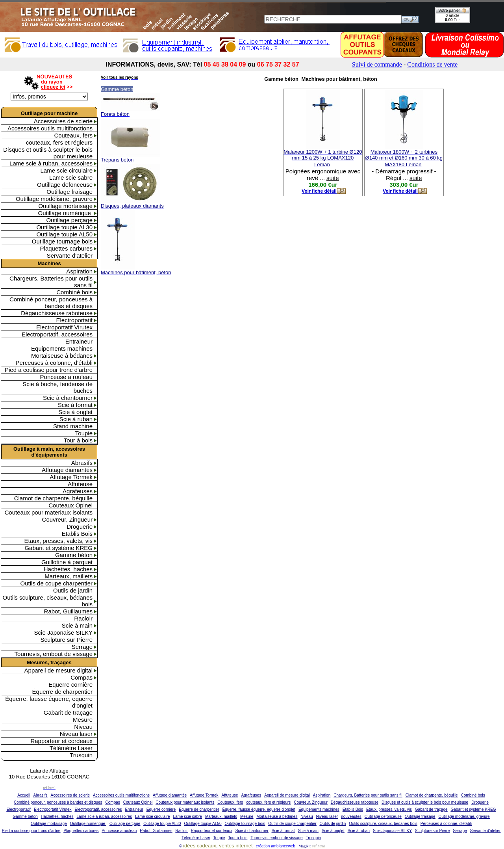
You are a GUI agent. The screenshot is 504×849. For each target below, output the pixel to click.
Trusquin (81, 755)
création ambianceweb (276, 846)
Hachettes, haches (68, 569)
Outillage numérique (65, 213)
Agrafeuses (78, 491)
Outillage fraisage (69, 192)
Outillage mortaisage (65, 206)
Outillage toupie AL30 (64, 227)
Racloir (83, 618)
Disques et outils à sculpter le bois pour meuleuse (48, 153)
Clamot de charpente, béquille (53, 498)
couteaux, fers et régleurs (59, 142)
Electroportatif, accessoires (57, 334)
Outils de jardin (73, 590)
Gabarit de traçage (68, 712)
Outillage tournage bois (62, 241)
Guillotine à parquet (67, 562)
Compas (82, 677)
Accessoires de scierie (63, 121)
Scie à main (77, 625)
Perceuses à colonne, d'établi (54, 363)
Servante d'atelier (70, 255)
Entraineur (79, 341)
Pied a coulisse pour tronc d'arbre (49, 370)
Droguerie (80, 527)
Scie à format (75, 405)
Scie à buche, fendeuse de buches (57, 387)
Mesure (83, 720)
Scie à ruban (76, 419)
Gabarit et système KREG (58, 548)
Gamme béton (74, 555)
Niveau (83, 727)
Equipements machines (62, 348)
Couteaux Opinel (70, 505)
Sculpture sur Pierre (66, 640)
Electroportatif (74, 320)
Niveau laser (76, 734)
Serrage (82, 647)
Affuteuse (80, 484)
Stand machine (73, 426)
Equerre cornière (70, 685)
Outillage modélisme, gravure (54, 199)
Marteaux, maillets (69, 576)
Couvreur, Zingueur (67, 519)
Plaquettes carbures (66, 248)
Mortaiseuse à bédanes (62, 356)
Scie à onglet (75, 412)
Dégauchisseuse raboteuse (57, 313)
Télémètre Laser (71, 748)
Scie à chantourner (68, 398)
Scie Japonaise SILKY (63, 633)
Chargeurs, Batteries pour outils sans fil (51, 282)
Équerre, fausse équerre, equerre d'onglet (49, 702)
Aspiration (79, 271)
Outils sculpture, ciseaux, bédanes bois (48, 601)
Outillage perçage (69, 220)
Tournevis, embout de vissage (54, 654)
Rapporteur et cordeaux (61, 741)
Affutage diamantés (67, 470)
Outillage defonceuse (65, 185)
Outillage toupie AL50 (64, 234)
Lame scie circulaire (66, 170)
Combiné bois (74, 292)
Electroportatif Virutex (64, 327)
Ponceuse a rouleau (66, 377)
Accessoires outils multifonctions (50, 128)
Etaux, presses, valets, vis (58, 541)
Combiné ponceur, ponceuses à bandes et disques (51, 303)
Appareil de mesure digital (58, 670)
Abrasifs (82, 463)
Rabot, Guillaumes (68, 611)
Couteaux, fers (73, 135)
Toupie (84, 433)
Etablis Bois (77, 534)
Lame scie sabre (71, 177)
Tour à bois (78, 440)
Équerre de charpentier (62, 692)
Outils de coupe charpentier (57, 583)
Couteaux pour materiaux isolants (49, 512)
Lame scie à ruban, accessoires (51, 163)
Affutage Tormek (71, 477)
